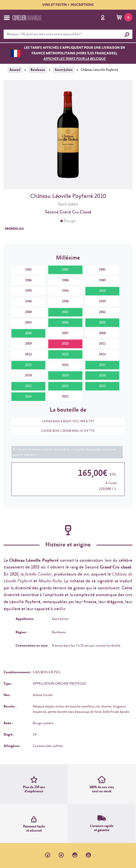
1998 (65, 301)
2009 (28, 344)
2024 (28, 397)
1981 (28, 270)
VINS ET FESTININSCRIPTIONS (68, 5)
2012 (28, 354)
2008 (102, 333)
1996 (28, 301)
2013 (65, 354)
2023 (102, 386)
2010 (65, 344)
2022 (65, 386)
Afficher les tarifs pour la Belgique (75, 59)
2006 (28, 333)
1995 (102, 291)
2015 (28, 365)
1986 (28, 280)
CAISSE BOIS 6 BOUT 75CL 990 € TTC (66, 421)
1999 (102, 301)
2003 (28, 323)
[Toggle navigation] (7, 18)
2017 (102, 365)
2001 (65, 312)
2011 (102, 344)
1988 (65, 280)
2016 (65, 365)
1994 (65, 291)
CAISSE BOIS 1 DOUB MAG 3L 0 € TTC (66, 431)
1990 (28, 291)
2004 (65, 323)
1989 (102, 280)
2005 (102, 323)
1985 (102, 270)
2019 (65, 375)
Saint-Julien (64, 70)
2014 (102, 354)
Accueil (15, 70)
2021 (28, 386)
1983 (65, 270)
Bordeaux (38, 70)
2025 (65, 397)
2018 (28, 375)
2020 (102, 375)
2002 (102, 312)
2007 (65, 333)
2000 (28, 312)
